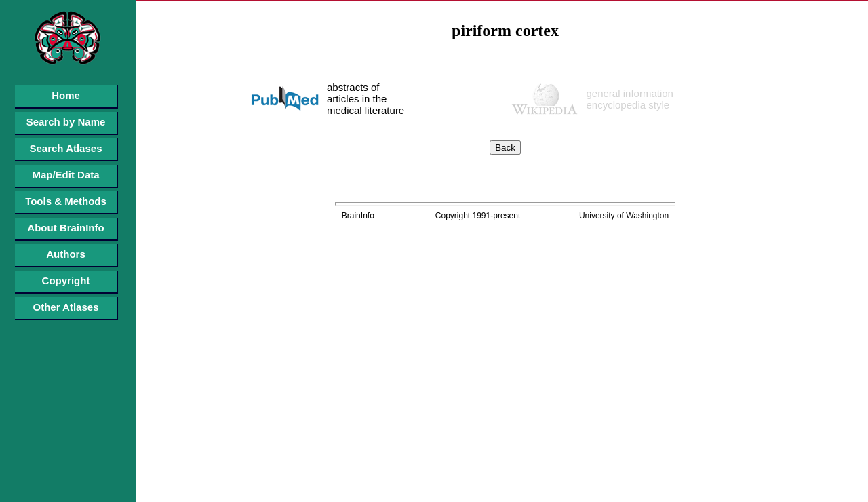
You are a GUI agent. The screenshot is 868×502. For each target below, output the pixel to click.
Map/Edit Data (65, 175)
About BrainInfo (65, 228)
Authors (66, 254)
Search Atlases (65, 148)
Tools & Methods (66, 201)
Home (66, 95)
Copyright (66, 281)
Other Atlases (66, 307)
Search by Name (66, 122)
